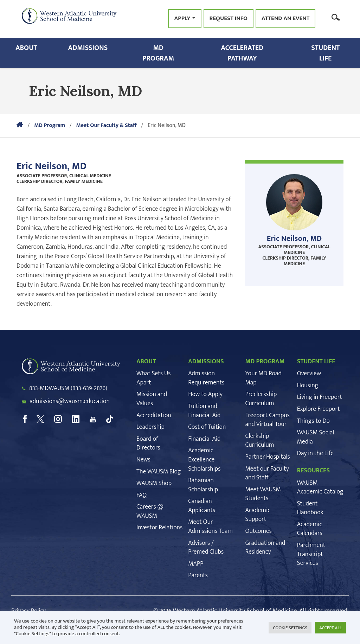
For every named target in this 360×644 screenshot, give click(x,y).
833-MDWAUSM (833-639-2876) (68, 388)
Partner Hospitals (267, 457)
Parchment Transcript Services (311, 554)
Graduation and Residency (265, 548)
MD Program (158, 53)
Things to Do (313, 421)
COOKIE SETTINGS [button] (290, 628)
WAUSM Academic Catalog (320, 487)
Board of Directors (148, 444)
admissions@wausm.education (70, 401)
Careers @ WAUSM (150, 511)
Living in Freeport (320, 397)
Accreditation (154, 415)
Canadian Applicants (202, 506)
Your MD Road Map (263, 378)
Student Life (325, 53)
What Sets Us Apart (153, 378)
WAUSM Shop (154, 483)
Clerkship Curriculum (259, 441)
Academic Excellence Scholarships (204, 460)
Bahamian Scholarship (203, 485)
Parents (198, 575)
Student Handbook (310, 508)
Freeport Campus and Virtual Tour (267, 420)
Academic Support (258, 515)
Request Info (229, 19)
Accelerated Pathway (242, 53)
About (26, 48)
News (143, 460)
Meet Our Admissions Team (210, 527)
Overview (309, 374)
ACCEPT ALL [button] (330, 628)
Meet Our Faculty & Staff (106, 125)
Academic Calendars (310, 529)
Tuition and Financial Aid (204, 411)
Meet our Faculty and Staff (267, 473)
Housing (308, 385)
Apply (182, 18)
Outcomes (258, 531)
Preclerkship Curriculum (261, 399)
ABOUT (146, 362)
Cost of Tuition (207, 427)
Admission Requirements (206, 378)
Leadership (150, 427)
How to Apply (205, 394)
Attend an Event (286, 19)
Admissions (88, 48)
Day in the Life (315, 453)
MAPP (196, 564)
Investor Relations (159, 528)
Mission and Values (152, 399)
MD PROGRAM (265, 362)
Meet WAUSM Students (263, 494)
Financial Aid (204, 439)
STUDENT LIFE (316, 362)
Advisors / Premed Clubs (206, 548)
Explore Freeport (319, 409)
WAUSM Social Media (316, 437)
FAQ (142, 495)
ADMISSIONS (206, 362)
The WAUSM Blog (159, 472)
